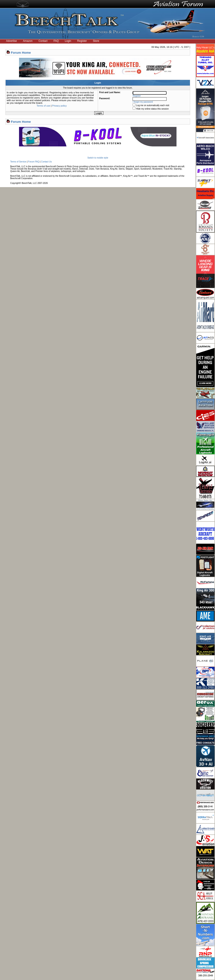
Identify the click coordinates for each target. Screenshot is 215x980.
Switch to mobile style (98, 158)
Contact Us (46, 162)
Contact (43, 41)
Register (82, 41)
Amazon (28, 41)
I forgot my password (143, 102)
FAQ (56, 41)
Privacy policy (59, 106)
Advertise (11, 41)
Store (96, 41)
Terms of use (43, 106)
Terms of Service (18, 162)
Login (68, 41)
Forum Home (21, 53)
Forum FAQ (34, 162)
